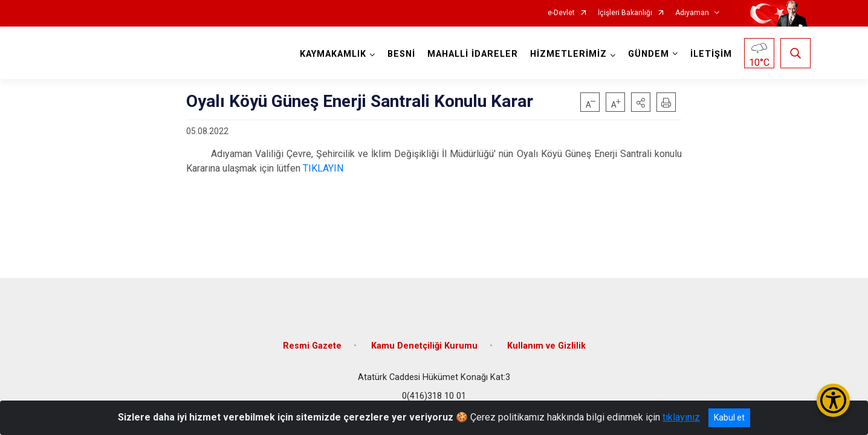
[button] (641, 102)
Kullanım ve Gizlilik (546, 346)
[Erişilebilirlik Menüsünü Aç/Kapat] (833, 400)
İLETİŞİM (711, 54)
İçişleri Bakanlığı (625, 13)
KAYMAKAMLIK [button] (333, 54)
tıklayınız (681, 417)
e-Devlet (561, 13)
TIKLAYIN (323, 168)
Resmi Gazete (312, 346)
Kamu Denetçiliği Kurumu (424, 346)
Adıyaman (692, 13)
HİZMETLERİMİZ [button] (568, 54)
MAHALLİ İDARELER (473, 54)
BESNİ (401, 54)
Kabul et (729, 417)
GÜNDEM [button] (649, 54)
